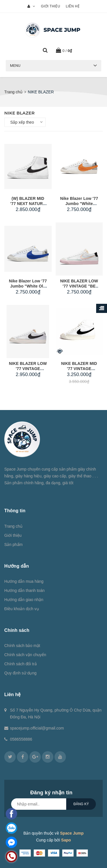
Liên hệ (72, 6)
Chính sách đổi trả (21, 664)
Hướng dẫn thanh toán (24, 590)
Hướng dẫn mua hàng (24, 581)
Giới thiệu (51, 6)
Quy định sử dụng (20, 673)
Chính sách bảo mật (22, 646)
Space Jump (72, 833)
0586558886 (21, 739)
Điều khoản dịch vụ (22, 609)
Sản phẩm (13, 544)
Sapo (66, 840)
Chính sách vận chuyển (25, 655)
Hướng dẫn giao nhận (24, 600)
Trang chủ (13, 526)
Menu (15, 66)
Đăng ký (81, 804)
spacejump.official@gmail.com (37, 728)
